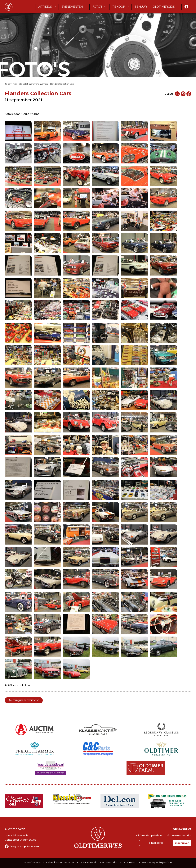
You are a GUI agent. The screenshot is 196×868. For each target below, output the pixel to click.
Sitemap (132, 863)
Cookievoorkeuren (111, 863)
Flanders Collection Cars (62, 84)
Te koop (119, 7)
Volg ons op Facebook (25, 846)
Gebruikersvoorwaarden (61, 863)
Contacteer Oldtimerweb (20, 840)
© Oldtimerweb (33, 863)
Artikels (45, 7)
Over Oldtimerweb (16, 835)
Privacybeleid (88, 863)
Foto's (98, 7)
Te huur (141, 7)
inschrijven (182, 843)
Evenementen (72, 7)
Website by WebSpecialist (157, 863)
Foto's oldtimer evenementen (33, 84)
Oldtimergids (164, 7)
